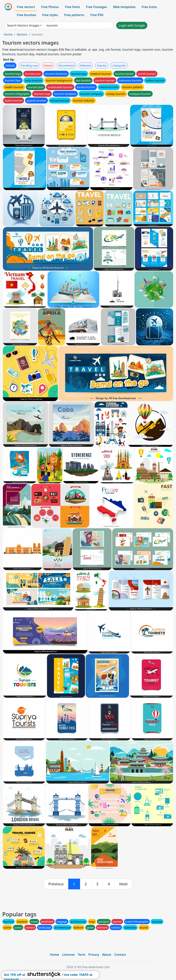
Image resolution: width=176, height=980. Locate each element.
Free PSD (97, 15)
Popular (102, 66)
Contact (120, 955)
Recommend (67, 66)
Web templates (124, 7)
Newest (48, 66)
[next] (123, 884)
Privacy (94, 955)
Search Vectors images (23, 25)
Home (8, 34)
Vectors (22, 34)
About (107, 955)
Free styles (50, 15)
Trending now (29, 66)
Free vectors (26, 7)
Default (10, 66)
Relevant (86, 66)
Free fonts (73, 7)
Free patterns (74, 15)
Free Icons (149, 7)
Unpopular (119, 66)
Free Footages (97, 7)
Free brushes (26, 15)
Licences (68, 955)
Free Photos (50, 7)
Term (82, 955)
